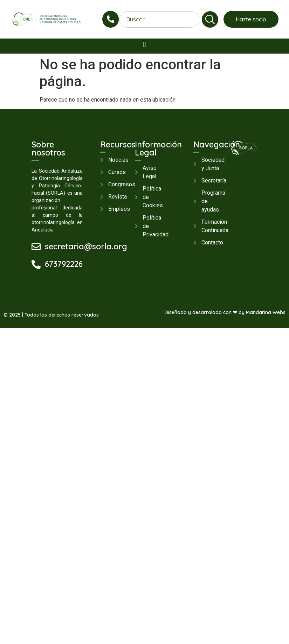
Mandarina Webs (266, 312)
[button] (144, 44)
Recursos (118, 144)
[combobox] (159, 19)
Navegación (217, 144)
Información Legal (158, 148)
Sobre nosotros (48, 148)
